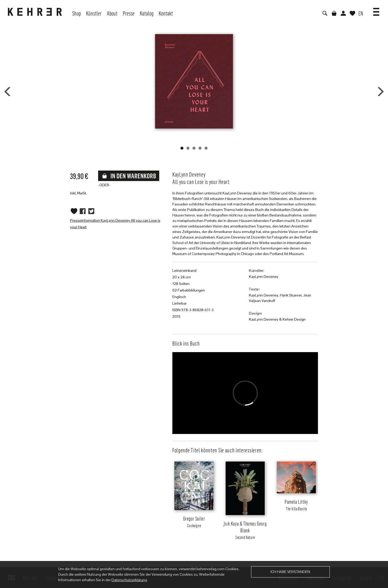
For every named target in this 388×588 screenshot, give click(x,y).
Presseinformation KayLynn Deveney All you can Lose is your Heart (115, 224)
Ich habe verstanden (290, 572)
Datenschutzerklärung (129, 580)
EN (361, 13)
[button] (376, 10)
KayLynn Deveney (264, 277)
